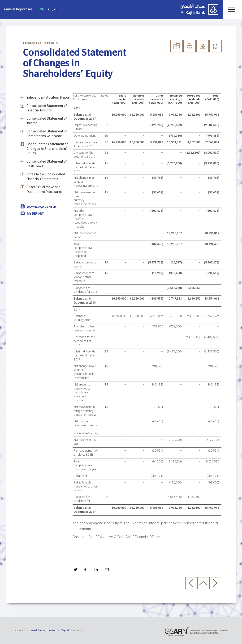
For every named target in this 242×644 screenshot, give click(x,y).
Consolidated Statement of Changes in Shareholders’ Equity (47, 149)
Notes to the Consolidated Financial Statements (46, 177)
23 (106, 142)
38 (106, 136)
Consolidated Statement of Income (47, 121)
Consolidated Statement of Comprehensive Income (47, 134)
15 (106, 163)
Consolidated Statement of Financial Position (47, 108)
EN (42, 9)
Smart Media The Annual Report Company (56, 630)
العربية (53, 9)
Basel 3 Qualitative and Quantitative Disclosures (45, 189)
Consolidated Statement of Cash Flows (47, 164)
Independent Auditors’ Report (48, 97)
